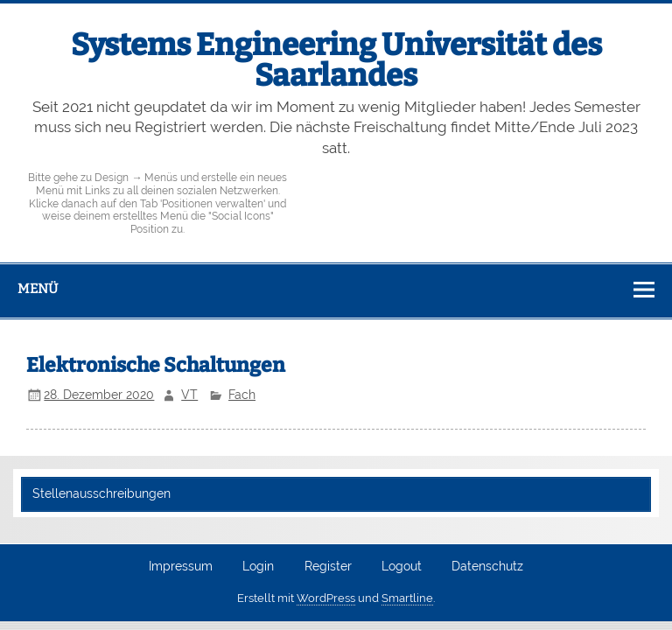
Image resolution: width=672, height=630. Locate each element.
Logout (402, 567)
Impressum (181, 567)
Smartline (407, 598)
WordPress (326, 598)
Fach (242, 395)
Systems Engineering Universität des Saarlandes (336, 60)
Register (328, 567)
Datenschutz (487, 567)
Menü (38, 289)
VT (189, 395)
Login (258, 567)
